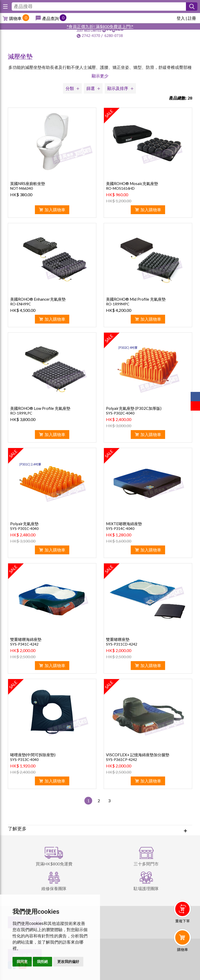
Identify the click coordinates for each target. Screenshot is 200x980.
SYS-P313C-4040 (24, 759)
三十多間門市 (146, 864)
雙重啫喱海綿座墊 (26, 639)
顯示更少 (100, 76)
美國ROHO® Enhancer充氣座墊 (38, 299)
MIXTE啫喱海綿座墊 (124, 524)
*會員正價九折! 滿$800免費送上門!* (100, 26)
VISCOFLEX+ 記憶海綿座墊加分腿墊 (138, 755)
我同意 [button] (22, 962)
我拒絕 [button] (42, 962)
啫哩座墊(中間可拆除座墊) (33, 755)
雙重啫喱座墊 (118, 639)
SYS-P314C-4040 (120, 528)
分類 (70, 88)
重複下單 (183, 921)
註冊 (192, 18)
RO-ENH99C (21, 304)
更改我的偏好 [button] (68, 962)
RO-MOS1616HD (120, 188)
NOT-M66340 (21, 188)
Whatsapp (183, 964)
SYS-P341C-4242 (24, 644)
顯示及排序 (118, 88)
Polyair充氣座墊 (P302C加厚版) (134, 408)
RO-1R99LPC (21, 413)
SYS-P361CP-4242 (121, 759)
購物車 (15, 18)
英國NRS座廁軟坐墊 (28, 183)
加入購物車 (55, 210)
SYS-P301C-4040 (24, 528)
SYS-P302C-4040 (120, 413)
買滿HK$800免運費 (54, 864)
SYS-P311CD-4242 (122, 644)
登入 (181, 18)
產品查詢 (51, 18)
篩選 (91, 88)
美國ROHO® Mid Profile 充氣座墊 (136, 299)
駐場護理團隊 (146, 888)
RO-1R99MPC (118, 304)
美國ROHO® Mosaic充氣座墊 (132, 183)
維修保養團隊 (54, 888)
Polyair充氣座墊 (24, 524)
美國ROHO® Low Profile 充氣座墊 (40, 408)
